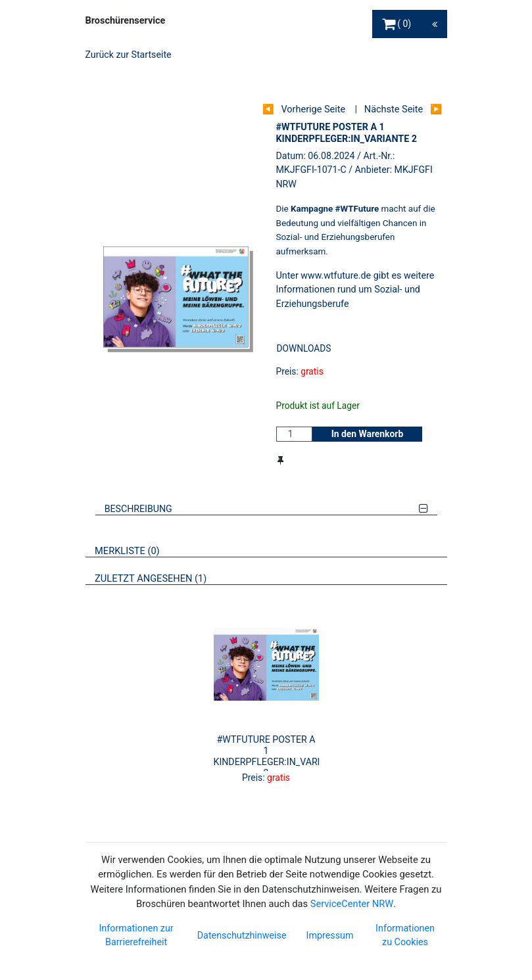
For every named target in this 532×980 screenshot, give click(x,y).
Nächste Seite (394, 109)
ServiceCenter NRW (352, 904)
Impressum (330, 935)
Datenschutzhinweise (242, 935)
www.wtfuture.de (336, 275)
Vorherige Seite (313, 109)
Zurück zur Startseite (129, 55)
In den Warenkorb (368, 434)
